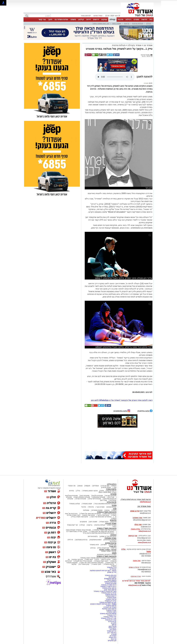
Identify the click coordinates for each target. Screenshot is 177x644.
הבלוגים (113, 535)
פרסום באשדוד (111, 606)
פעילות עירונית (138, 23)
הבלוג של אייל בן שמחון (108, 536)
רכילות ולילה (112, 484)
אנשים (80, 486)
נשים (115, 559)
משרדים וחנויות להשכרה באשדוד (105, 591)
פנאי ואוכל (89, 559)
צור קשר (42, 19)
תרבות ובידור (112, 502)
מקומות (88, 486)
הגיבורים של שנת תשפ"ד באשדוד (105, 530)
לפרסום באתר (86, 16)
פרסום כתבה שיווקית (109, 609)
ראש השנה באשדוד (102, 561)
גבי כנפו (114, 639)
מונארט (146, 83)
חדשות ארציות (111, 491)
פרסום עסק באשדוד (109, 588)
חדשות (144, 19)
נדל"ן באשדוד (112, 567)
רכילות (128, 19)
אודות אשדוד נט (61, 19)
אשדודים (96, 486)
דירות (88, 19)
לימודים (104, 545)
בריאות (127, 23)
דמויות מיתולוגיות (96, 540)
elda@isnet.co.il (145, 531)
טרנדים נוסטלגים (82, 540)
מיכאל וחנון (113, 626)
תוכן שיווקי (113, 545)
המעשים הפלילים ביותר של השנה (92, 563)
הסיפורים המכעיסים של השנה (101, 517)
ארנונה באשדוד (111, 599)
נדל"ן (78, 491)
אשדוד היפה (117, 23)
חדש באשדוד (94, 545)
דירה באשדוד (112, 615)
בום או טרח (105, 486)
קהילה (112, 19)
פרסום (114, 625)
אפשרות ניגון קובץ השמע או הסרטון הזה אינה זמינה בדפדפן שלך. (115, 77)
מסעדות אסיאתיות (99, 497)
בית (151, 19)
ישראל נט (113, 569)
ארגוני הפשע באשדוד (90, 491)
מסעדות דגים (85, 496)
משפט (73, 19)
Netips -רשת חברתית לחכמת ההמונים (103, 604)
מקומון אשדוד (112, 580)
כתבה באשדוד (111, 612)
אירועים (114, 522)
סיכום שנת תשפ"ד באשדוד (107, 528)
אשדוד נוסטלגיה (111, 538)
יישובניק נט (112, 577)
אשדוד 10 (113, 636)
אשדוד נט (148, 45)
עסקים (104, 19)
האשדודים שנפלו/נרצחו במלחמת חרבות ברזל (99, 533)
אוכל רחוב (103, 500)
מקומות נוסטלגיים (110, 540)
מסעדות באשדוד (111, 583)
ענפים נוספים (112, 507)
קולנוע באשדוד (75, 504)
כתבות (114, 510)
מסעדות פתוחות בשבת (82, 497)
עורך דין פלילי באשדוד (108, 618)
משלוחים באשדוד (110, 582)
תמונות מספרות (97, 510)
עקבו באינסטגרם (122, 411)
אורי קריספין (133, 536)
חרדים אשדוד (112, 631)
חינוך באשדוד (97, 564)
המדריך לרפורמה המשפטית (107, 555)
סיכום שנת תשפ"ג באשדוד (107, 512)
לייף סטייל (113, 546)
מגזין (115, 509)
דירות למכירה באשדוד (109, 585)
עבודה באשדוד (111, 610)
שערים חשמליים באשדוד (108, 602)
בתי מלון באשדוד (111, 575)
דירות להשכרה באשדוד (108, 586)
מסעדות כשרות (81, 499)
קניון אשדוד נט (84, 564)
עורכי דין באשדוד (111, 601)
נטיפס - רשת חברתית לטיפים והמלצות (103, 571)
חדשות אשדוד (111, 489)
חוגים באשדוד (87, 504)
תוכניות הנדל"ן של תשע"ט (83, 561)
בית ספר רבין (112, 633)
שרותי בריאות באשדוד (109, 593)
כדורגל (84, 507)
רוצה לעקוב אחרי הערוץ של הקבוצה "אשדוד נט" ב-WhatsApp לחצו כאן (122, 400)
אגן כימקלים (112, 641)
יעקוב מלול (112, 628)
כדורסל (91, 507)
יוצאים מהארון (106, 487)
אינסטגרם (83, 522)
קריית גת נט (112, 621)
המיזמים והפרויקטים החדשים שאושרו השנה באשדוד (98, 558)
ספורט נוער (100, 507)
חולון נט (114, 623)
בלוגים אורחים (93, 536)
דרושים (96, 19)
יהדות (97, 559)
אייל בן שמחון (112, 572)
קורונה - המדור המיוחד (108, 550)
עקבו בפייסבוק (145, 411)
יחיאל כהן (113, 629)
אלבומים (113, 520)
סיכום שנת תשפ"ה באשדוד (106, 556)
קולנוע (81, 19)
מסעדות (113, 494)
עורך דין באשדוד (111, 620)
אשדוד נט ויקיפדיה (110, 607)
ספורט (136, 19)
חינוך (50, 19)
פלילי (102, 491)
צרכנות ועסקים (111, 543)
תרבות (121, 19)
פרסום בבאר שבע (110, 590)
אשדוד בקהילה (135, 45)
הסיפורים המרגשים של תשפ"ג (91, 514)
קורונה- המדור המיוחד (109, 551)
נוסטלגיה (86, 510)
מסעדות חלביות (97, 496)
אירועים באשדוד (111, 594)
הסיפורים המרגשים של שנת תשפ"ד (102, 531)
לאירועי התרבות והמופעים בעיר (105, 504)
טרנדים (93, 548)
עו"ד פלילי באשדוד (110, 617)
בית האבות (113, 637)
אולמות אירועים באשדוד (108, 614)
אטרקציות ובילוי (103, 548)
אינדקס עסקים (77, 559)
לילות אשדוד (104, 522)
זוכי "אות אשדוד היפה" (101, 23)
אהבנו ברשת (106, 559)
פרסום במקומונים (110, 579)
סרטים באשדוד (109, 564)
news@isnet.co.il (144, 542)
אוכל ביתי (111, 497)
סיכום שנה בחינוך (103, 515)
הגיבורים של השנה (110, 514)
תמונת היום (93, 522)
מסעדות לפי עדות (95, 499)
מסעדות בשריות (111, 496)
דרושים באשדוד (111, 596)
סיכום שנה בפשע (89, 515)
